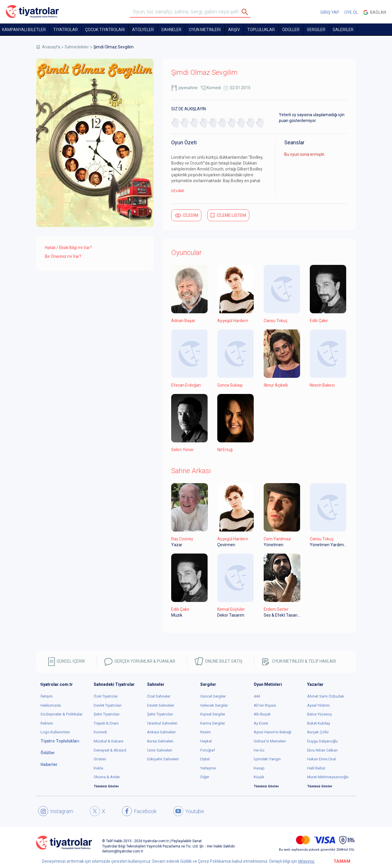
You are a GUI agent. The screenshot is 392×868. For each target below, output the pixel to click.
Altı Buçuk (262, 714)
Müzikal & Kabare (108, 741)
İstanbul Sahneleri (162, 723)
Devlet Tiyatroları (108, 705)
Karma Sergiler (213, 723)
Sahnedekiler (77, 47)
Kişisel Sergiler (213, 714)
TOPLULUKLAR (261, 30)
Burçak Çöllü (318, 732)
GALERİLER (343, 30)
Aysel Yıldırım (318, 705)
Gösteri (100, 759)
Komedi (214, 88)
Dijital (205, 759)
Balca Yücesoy (319, 714)
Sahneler (171, 30)
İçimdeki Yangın (267, 759)
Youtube (189, 811)
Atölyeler (143, 30)
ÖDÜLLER (291, 30)
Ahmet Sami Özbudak (326, 696)
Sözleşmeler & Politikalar (62, 714)
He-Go (259, 750)
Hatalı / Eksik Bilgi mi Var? (68, 248)
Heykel (206, 741)
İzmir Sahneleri (160, 750)
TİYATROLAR (65, 30)
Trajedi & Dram (106, 723)
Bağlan (375, 12)
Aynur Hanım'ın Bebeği (272, 732)
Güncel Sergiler (213, 696)
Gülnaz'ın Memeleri (270, 741)
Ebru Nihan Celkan (322, 750)
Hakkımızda (51, 705)
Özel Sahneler (159, 696)
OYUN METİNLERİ (205, 30)
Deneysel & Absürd (110, 750)
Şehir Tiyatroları (107, 714)
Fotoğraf (208, 750)
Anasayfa (51, 47)
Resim (206, 732)
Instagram (56, 811)
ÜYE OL (351, 12)
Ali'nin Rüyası (265, 705)
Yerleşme (208, 768)
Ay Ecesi (261, 723)
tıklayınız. (307, 861)
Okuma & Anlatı (107, 777)
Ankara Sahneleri (161, 732)
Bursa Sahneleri (160, 741)
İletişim (47, 696)
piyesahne (188, 88)
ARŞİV (234, 30)
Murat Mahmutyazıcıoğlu (328, 777)
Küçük (259, 777)
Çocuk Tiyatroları (105, 30)
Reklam (47, 723)
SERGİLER (316, 30)
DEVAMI (178, 191)
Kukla (98, 768)
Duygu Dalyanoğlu (322, 741)
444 (257, 696)
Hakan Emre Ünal (322, 759)
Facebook (139, 811)
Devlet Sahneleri (161, 705)
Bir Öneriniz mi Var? (63, 256)
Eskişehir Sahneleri (163, 759)
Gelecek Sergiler (214, 705)
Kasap (259, 768)
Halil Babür (316, 768)
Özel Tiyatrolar (106, 696)
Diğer (205, 777)
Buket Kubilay (319, 723)
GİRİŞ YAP (330, 12)
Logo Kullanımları (55, 732)
